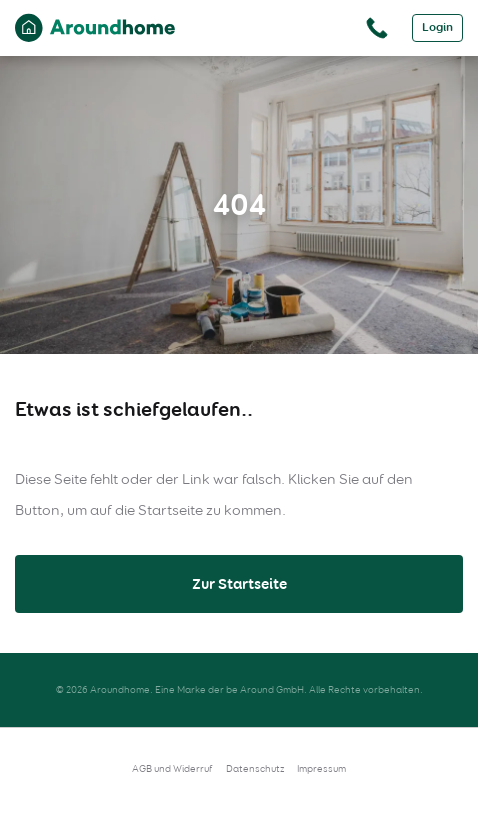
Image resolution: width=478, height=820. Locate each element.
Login (437, 27)
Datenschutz (255, 768)
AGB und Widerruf (172, 768)
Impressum (321, 768)
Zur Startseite (239, 584)
